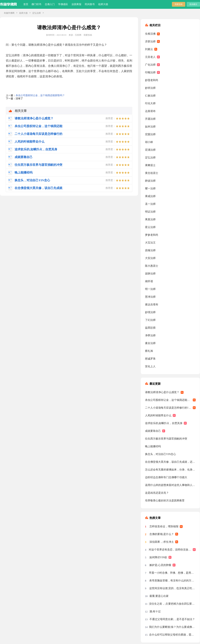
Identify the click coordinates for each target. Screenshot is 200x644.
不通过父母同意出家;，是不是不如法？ (172, 619)
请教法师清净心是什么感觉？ (162, 392)
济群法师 (150, 41)
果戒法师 (150, 196)
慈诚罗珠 (150, 359)
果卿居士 (150, 165)
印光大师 (150, 103)
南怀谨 (149, 281)
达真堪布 (150, 111)
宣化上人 (150, 366)
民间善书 (90, 4)
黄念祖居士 (152, 173)
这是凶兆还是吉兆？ (157, 493)
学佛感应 (63, 4)
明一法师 (150, 289)
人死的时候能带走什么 (158, 415)
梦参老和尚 (152, 235)
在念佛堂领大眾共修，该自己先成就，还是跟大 (170, 462)
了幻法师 (150, 320)
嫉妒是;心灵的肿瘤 (160, 565)
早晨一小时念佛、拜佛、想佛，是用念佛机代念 (172, 573)
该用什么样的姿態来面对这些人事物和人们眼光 (170, 485)
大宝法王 (150, 243)
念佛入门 (50, 4)
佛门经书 (36, 4)
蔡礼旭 (149, 351)
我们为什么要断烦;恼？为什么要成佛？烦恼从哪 (172, 627)
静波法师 (150, 181)
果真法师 (150, 219)
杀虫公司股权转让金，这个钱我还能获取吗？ (40, 95)
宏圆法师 (150, 134)
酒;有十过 (155, 611)
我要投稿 (179, 4)
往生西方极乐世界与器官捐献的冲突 (166, 439)
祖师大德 (103, 4)
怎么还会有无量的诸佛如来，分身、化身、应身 (170, 470)
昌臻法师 (150, 250)
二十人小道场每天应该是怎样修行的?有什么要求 (170, 408)
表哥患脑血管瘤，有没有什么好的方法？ (172, 581)
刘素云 (149, 49)
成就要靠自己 (153, 431)
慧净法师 (150, 297)
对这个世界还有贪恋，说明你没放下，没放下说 (172, 550)
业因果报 (76, 4)
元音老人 (150, 57)
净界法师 (150, 335)
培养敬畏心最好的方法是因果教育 (165, 501)
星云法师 (150, 227)
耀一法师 (150, 188)
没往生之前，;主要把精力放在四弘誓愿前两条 (172, 604)
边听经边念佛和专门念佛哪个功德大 (166, 477)
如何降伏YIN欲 (158, 557)
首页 (26, 4)
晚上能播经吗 (153, 446)
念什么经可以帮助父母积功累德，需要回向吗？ (172, 635)
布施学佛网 (9, 13)
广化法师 (150, 65)
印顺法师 (150, 72)
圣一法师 (150, 204)
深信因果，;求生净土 (162, 542)
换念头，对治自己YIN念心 (161, 454)
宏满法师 (150, 150)
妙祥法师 (150, 88)
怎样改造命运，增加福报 (164, 526)
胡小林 (149, 142)
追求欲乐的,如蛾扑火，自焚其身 (164, 423)
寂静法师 (150, 274)
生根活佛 (150, 34)
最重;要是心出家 (159, 596)
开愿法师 (150, 119)
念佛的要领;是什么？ (162, 534)
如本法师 (150, 127)
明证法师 (150, 212)
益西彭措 (150, 328)
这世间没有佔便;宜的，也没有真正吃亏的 (173, 588)
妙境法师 (150, 312)
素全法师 (150, 343)
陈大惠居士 (152, 266)
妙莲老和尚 (152, 80)
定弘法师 (37, 13)
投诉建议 (193, 4)
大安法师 (150, 258)
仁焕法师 (150, 96)
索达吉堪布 (152, 305)
